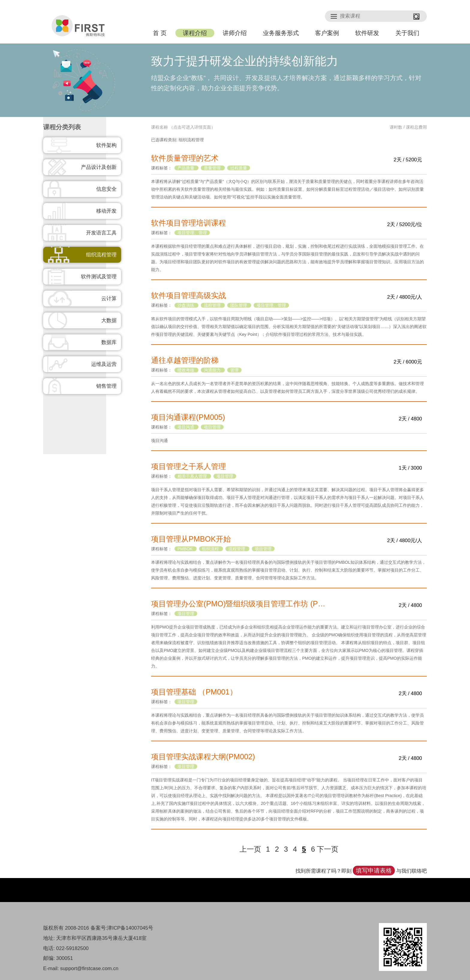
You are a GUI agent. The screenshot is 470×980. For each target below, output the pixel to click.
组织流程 (211, 549)
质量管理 (213, 168)
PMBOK (186, 549)
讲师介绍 (235, 33)
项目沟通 (186, 427)
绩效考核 (186, 370)
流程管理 (213, 305)
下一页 (328, 849)
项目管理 (212, 427)
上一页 (250, 849)
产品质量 (186, 168)
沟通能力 (213, 370)
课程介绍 (195, 33)
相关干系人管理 (193, 476)
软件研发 (367, 33)
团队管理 (239, 305)
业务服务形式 (281, 33)
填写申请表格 (374, 871)
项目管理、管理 (192, 233)
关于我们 (407, 33)
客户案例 (327, 33)
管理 (234, 370)
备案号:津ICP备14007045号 (122, 928)
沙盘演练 (186, 305)
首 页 (160, 33)
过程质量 (239, 168)
